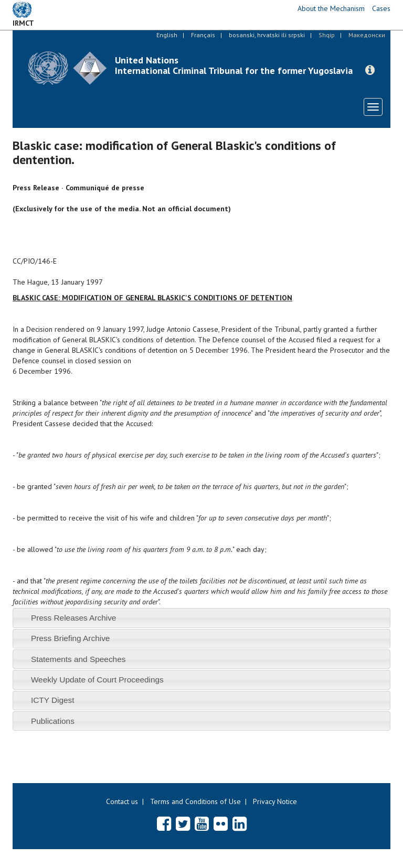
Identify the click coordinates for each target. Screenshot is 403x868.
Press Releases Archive (74, 618)
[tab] (201, 618)
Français (203, 35)
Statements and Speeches (78, 659)
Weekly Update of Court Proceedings (97, 680)
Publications (53, 721)
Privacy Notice (275, 801)
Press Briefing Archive (71, 638)
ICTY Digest (53, 700)
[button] (370, 70)
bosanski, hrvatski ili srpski (267, 35)
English (167, 35)
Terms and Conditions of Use (195, 801)
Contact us (122, 801)
